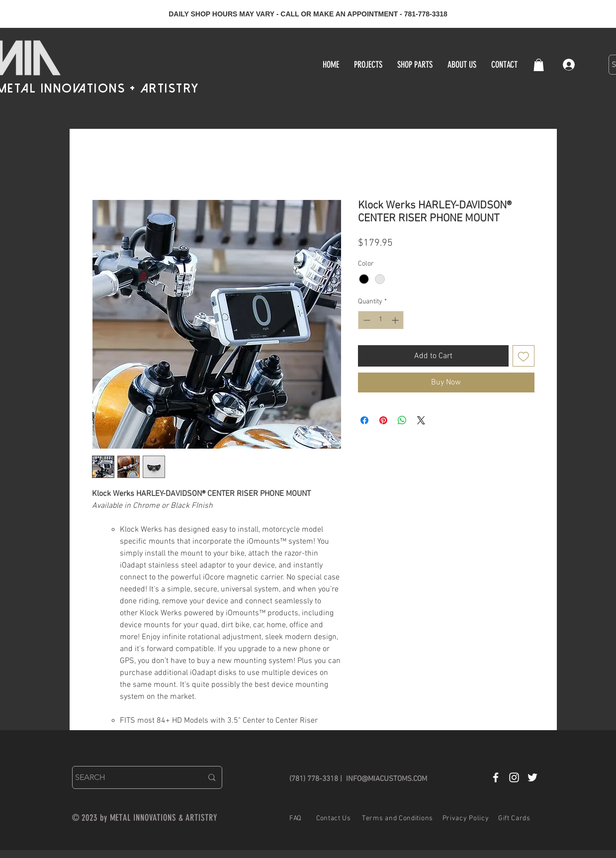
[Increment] (396, 320)
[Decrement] (366, 320)
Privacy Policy (466, 818)
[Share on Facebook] (364, 420)
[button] (539, 65)
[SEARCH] (132, 777)
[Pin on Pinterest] (383, 420)
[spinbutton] (381, 320)
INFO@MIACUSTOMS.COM (387, 779)
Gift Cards (514, 818)
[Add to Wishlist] (524, 356)
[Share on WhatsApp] (402, 420)
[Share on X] (421, 420)
